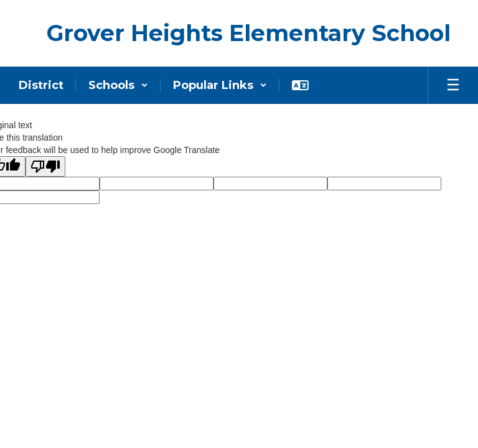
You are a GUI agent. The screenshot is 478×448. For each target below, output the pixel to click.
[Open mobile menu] (453, 85)
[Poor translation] (45, 166)
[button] (118, 85)
